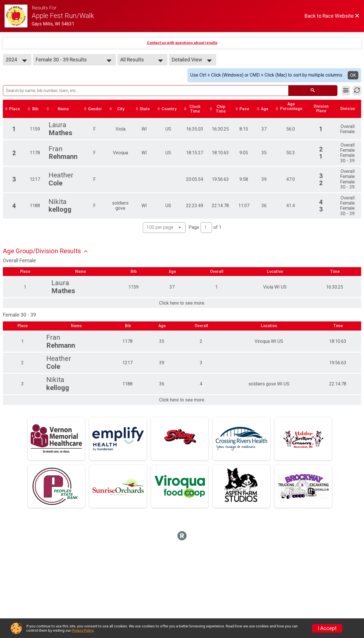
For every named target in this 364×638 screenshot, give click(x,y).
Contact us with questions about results (182, 43)
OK (353, 75)
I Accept (327, 628)
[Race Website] (18, 16)
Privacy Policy (83, 630)
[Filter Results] (346, 91)
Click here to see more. (182, 303)
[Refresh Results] (357, 91)
